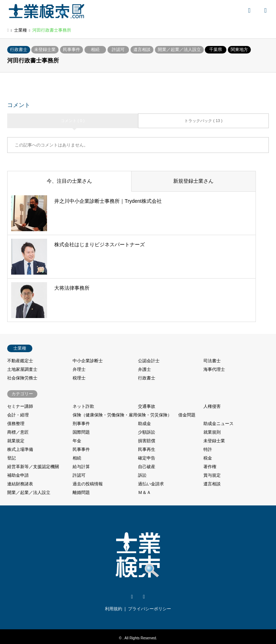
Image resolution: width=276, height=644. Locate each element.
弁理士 (79, 369)
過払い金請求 (151, 484)
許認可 (118, 50)
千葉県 (216, 50)
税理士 (79, 378)
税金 (208, 458)
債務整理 (16, 424)
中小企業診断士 (88, 361)
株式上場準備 (20, 449)
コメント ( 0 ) (73, 121)
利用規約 (114, 609)
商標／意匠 (18, 432)
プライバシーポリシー (149, 609)
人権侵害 (212, 406)
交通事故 (147, 406)
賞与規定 (212, 475)
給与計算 (81, 467)
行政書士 (19, 50)
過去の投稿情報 (88, 484)
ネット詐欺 (83, 406)
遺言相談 (142, 50)
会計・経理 (18, 415)
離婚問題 (81, 493)
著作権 (210, 467)
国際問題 (81, 432)
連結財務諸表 (20, 484)
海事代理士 (214, 369)
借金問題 (187, 415)
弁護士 (144, 369)
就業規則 (212, 432)
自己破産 (147, 467)
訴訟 (142, 475)
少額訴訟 (147, 432)
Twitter (132, 597)
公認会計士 (149, 361)
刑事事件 (81, 424)
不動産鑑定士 (20, 361)
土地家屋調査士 (22, 369)
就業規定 (16, 441)
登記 (11, 458)
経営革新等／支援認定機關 (33, 467)
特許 (208, 449)
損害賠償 (147, 441)
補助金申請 (18, 475)
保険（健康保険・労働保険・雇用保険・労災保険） (122, 415)
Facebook (144, 597)
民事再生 (147, 449)
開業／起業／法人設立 (179, 50)
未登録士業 (45, 50)
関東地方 (239, 50)
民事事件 (72, 50)
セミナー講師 (20, 406)
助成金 (144, 424)
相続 (95, 50)
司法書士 (212, 361)
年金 (77, 441)
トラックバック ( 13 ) (203, 121)
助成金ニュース (218, 424)
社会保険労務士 (22, 378)
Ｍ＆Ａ (144, 493)
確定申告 (147, 458)
